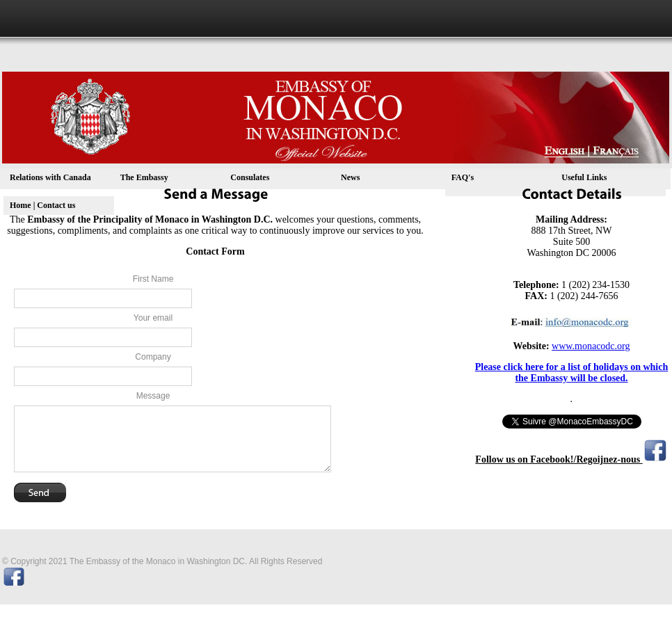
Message (153, 396)
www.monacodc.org (591, 346)
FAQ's (463, 177)
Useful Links (584, 177)
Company (153, 357)
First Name (153, 279)
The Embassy (144, 177)
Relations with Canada (50, 177)
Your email (153, 318)
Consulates (250, 177)
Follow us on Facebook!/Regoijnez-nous (559, 459)
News (350, 177)
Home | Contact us (42, 205)
